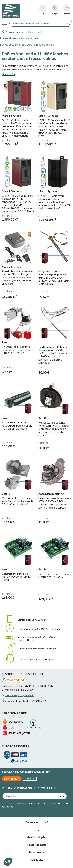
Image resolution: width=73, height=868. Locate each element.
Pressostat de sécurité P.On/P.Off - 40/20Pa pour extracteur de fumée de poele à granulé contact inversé (54, 429)
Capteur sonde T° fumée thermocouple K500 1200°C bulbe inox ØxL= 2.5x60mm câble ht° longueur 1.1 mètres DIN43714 (53, 355)
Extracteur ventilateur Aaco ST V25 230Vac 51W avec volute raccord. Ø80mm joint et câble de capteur (55, 503)
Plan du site (37, 860)
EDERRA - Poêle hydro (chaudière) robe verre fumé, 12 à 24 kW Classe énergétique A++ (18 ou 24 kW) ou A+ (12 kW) (54, 202)
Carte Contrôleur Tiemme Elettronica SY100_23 (54, 575)
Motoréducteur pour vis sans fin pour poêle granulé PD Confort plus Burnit (18, 501)
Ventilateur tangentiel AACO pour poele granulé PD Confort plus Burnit (17, 426)
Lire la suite (9, 74)
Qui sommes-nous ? (37, 822)
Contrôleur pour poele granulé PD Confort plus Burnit (16, 577)
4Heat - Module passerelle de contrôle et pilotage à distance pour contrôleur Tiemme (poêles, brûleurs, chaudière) (17, 277)
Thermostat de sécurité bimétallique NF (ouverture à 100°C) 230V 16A (17, 350)
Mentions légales (37, 837)
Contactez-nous (36, 845)
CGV (37, 830)
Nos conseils (37, 852)
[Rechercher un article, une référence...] (38, 23)
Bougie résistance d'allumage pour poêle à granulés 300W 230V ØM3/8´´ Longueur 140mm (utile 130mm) (54, 278)
